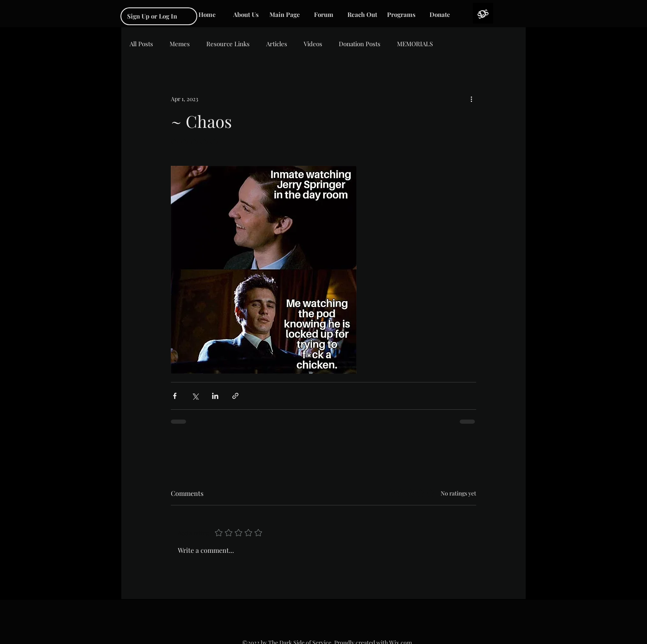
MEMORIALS (415, 44)
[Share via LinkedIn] (215, 396)
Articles (277, 44)
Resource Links (228, 44)
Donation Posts (360, 44)
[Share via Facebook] (175, 396)
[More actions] (471, 99)
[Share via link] (235, 396)
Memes (180, 44)
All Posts (141, 44)
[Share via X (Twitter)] (195, 396)
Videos (313, 44)
